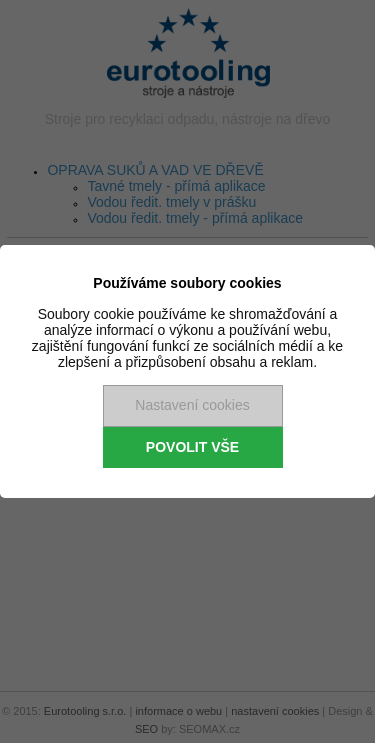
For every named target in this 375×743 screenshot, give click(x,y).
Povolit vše (192, 447)
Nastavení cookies (192, 405)
